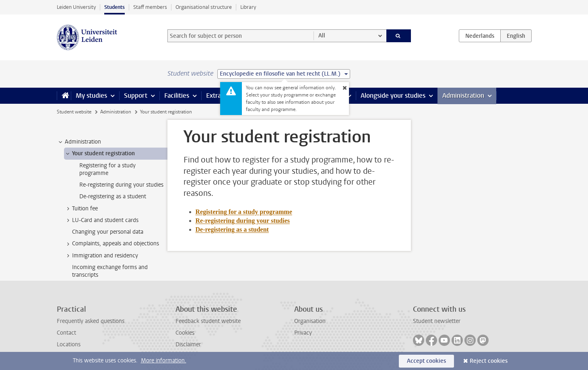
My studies (91, 96)
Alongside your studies (393, 96)
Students (115, 7)
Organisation (310, 321)
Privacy (303, 333)
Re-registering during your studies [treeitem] (121, 185)
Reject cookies (489, 361)
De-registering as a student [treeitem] (113, 196)
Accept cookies (426, 361)
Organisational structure (204, 7)
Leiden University (76, 7)
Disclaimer (188, 344)
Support (136, 96)
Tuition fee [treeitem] (81, 209)
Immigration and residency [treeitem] (101, 256)
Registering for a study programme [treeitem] (107, 169)
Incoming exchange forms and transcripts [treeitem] (110, 271)
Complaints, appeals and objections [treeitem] (112, 244)
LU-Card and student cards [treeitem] (101, 220)
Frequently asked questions (91, 321)
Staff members (150, 7)
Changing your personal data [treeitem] (108, 232)
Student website (74, 112)
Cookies (185, 333)
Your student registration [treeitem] (100, 154)
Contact (66, 333)
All (322, 36)
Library (248, 7)
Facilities (177, 96)
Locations (69, 344)
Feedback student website (208, 321)
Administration (463, 96)
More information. (164, 361)
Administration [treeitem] (79, 142)
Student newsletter (437, 321)
